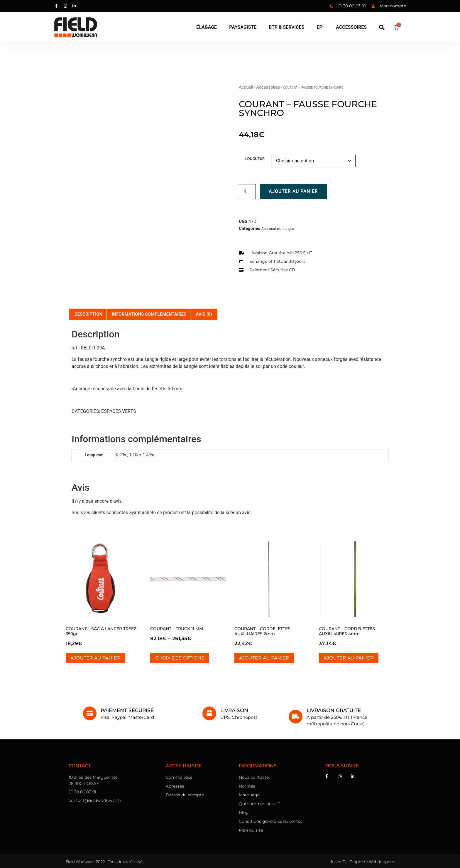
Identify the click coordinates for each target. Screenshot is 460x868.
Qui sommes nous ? (259, 804)
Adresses (175, 786)
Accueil (246, 87)
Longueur (255, 159)
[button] (382, 27)
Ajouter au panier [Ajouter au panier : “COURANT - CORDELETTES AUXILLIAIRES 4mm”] (349, 658)
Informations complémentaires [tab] (149, 314)
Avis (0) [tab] (204, 314)
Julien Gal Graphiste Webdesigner (362, 862)
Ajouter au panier (293, 191)
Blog (244, 813)
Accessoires (268, 87)
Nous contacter (255, 777)
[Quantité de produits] (247, 192)
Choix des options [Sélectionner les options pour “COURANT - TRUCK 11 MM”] (180, 658)
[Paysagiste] (243, 27)
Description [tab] (88, 314)
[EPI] (320, 27)
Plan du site (251, 830)
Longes (288, 229)
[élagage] (207, 27)
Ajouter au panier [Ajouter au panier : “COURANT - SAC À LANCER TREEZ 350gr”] (95, 658)
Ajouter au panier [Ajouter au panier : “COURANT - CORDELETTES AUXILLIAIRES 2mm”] (264, 658)
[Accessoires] (351, 27)
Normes (247, 786)
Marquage (249, 795)
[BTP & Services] (286, 27)
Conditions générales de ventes (271, 821)
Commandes (179, 777)
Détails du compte (185, 795)
